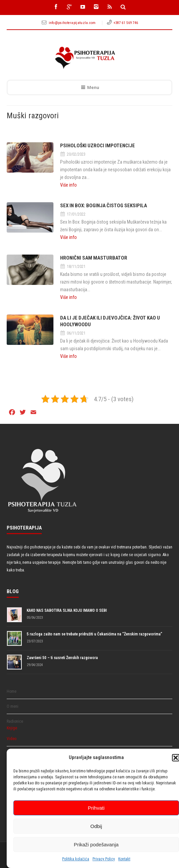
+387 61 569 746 (126, 23)
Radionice (15, 721)
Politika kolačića (76, 859)
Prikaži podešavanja (96, 845)
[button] (176, 758)
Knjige (12, 728)
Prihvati (96, 808)
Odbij (96, 826)
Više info (68, 185)
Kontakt (124, 859)
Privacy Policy (104, 859)
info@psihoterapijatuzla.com (73, 23)
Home (12, 691)
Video (12, 739)
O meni (13, 706)
